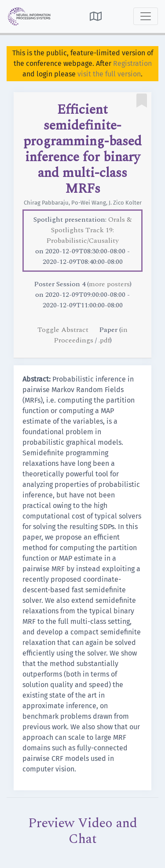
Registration (132, 63)
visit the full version (109, 74)
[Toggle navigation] (146, 16)
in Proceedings (91, 335)
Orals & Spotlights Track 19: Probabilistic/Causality (89, 230)
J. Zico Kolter (125, 203)
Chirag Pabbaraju (46, 203)
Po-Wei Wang (89, 203)
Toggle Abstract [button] (64, 330)
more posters (109, 284)
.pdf (104, 340)
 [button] (96, 16)
